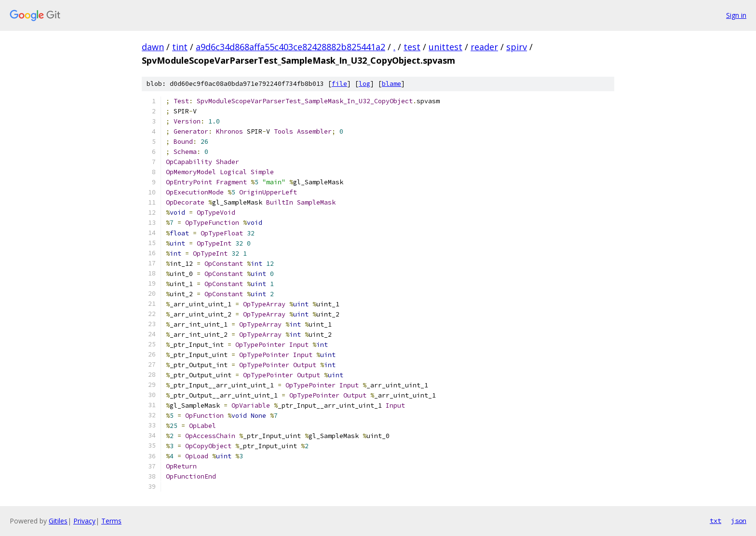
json (739, 521)
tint (180, 47)
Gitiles (58, 521)
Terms (111, 521)
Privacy (84, 521)
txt (715, 521)
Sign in (736, 15)
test (412, 47)
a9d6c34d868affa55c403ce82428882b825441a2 (290, 47)
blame (391, 84)
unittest (445, 47)
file (339, 84)
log (364, 84)
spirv (517, 47)
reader (484, 47)
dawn (153, 47)
